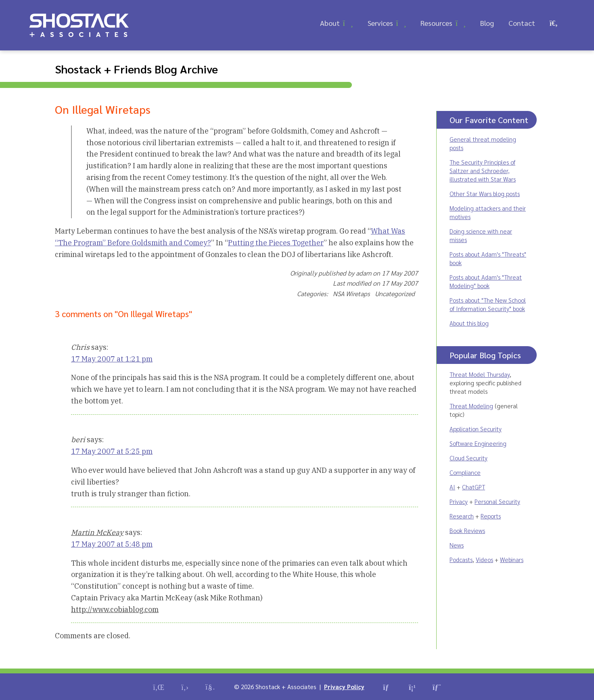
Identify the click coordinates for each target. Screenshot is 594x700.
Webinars (512, 559)
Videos (484, 559)
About (330, 23)
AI (452, 487)
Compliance (465, 472)
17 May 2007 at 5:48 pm (112, 544)
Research (462, 516)
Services (380, 23)
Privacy (459, 501)
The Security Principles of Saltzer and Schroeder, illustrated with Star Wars (483, 170)
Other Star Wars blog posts (485, 193)
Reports (491, 516)
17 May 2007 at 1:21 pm (112, 359)
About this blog (469, 323)
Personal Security (497, 501)
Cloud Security (469, 458)
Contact (522, 23)
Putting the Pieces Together (276, 243)
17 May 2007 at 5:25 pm (112, 451)
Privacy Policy (344, 686)
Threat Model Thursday (480, 374)
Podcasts (461, 559)
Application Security (476, 429)
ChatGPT (474, 487)
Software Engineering (478, 443)
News (457, 545)
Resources (436, 23)
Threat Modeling (471, 406)
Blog (487, 23)
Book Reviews (467, 530)
